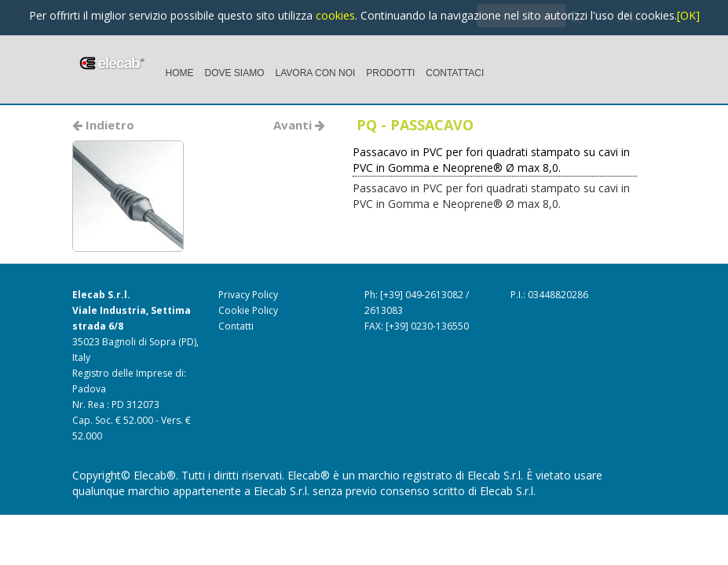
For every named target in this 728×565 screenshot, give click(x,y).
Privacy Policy (248, 295)
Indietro (103, 125)
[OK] (688, 15)
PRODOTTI (390, 73)
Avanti (299, 125)
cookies (335, 15)
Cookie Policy (248, 310)
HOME (180, 73)
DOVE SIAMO (235, 73)
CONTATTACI (455, 73)
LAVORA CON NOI (316, 73)
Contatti (236, 326)
